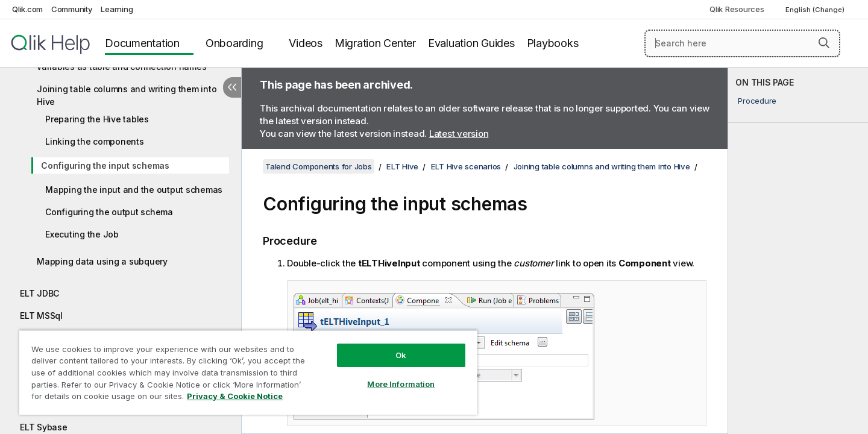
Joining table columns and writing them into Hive (127, 95)
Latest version (459, 134)
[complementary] (798, 251)
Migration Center (375, 43)
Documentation (142, 43)
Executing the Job (82, 234)
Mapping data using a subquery (102, 261)
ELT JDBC (39, 293)
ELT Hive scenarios (466, 166)
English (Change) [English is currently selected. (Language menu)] (816, 10)
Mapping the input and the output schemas (134, 190)
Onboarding (234, 43)
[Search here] (742, 43)
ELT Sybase (44, 427)
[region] (248, 372)
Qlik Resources (737, 9)
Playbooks (553, 43)
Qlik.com (27, 9)
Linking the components (95, 141)
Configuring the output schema (109, 212)
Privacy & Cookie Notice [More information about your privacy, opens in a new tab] (235, 396)
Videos (306, 43)
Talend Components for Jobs (319, 166)
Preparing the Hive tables (97, 119)
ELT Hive (402, 166)
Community (72, 9)
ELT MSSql (41, 316)
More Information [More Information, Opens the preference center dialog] (401, 384)
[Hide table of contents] (232, 87)
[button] (824, 43)
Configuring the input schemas (105, 165)
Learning (117, 9)
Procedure (757, 101)
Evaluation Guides (471, 43)
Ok (401, 355)
